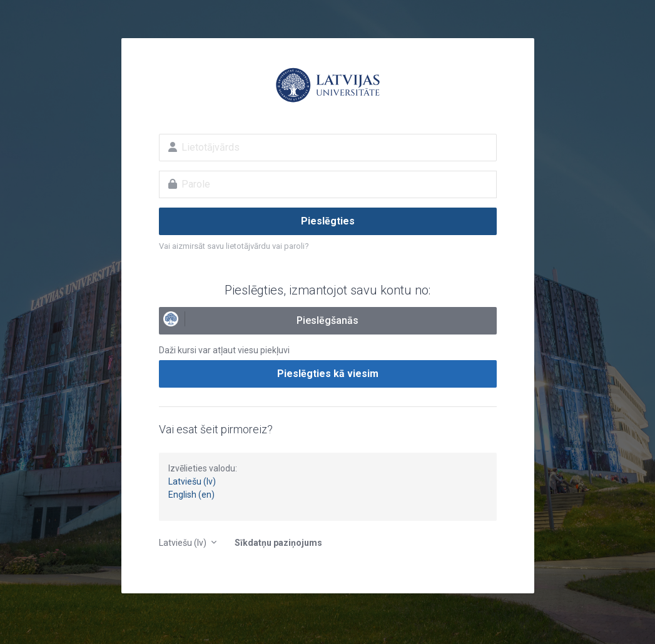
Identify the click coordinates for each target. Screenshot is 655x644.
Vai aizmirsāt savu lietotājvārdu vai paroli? (234, 246)
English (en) (191, 495)
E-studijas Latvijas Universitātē (328, 85)
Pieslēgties (328, 221)
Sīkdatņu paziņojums (278, 543)
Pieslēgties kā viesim (328, 374)
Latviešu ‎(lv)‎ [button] (184, 543)
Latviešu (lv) (192, 481)
